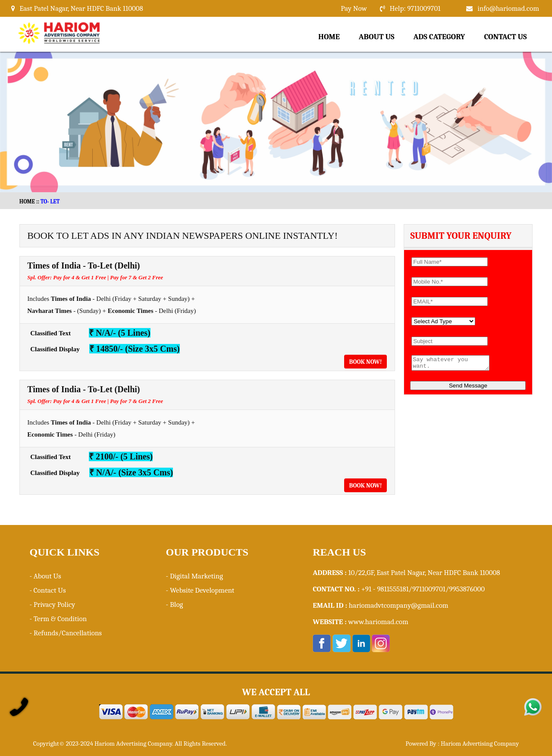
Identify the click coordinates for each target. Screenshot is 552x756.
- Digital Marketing (194, 576)
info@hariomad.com (508, 8)
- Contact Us (47, 590)
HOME (27, 201)
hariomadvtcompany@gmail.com (399, 605)
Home (329, 37)
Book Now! (366, 362)
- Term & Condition (58, 619)
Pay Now (354, 8)
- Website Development (200, 590)
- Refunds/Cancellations (66, 633)
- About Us (45, 576)
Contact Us (505, 37)
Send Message (468, 388)
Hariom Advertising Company (480, 744)
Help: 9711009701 (415, 8)
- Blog (175, 604)
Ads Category (439, 37)
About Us (377, 37)
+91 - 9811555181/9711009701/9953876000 (423, 589)
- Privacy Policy (52, 604)
